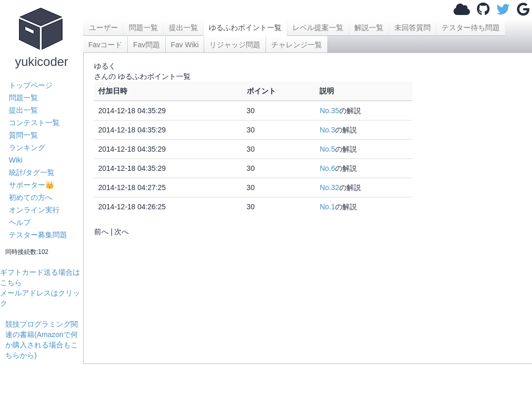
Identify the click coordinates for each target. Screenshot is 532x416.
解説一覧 (369, 28)
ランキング (27, 147)
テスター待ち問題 (471, 28)
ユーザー (103, 28)
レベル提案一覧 (318, 28)
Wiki (16, 160)
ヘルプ (20, 222)
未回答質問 (413, 28)
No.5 (327, 149)
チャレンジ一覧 (297, 45)
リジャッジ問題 (235, 45)
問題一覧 (23, 98)
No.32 (329, 187)
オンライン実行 (34, 210)
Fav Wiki (185, 45)
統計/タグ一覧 (32, 172)
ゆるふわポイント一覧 (245, 28)
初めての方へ (31, 197)
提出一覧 (23, 110)
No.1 (327, 207)
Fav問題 (146, 45)
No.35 (329, 111)
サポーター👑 (31, 185)
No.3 (327, 130)
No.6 (327, 168)
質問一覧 (23, 135)
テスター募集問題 (38, 235)
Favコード (105, 45)
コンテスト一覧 (34, 123)
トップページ (31, 85)
